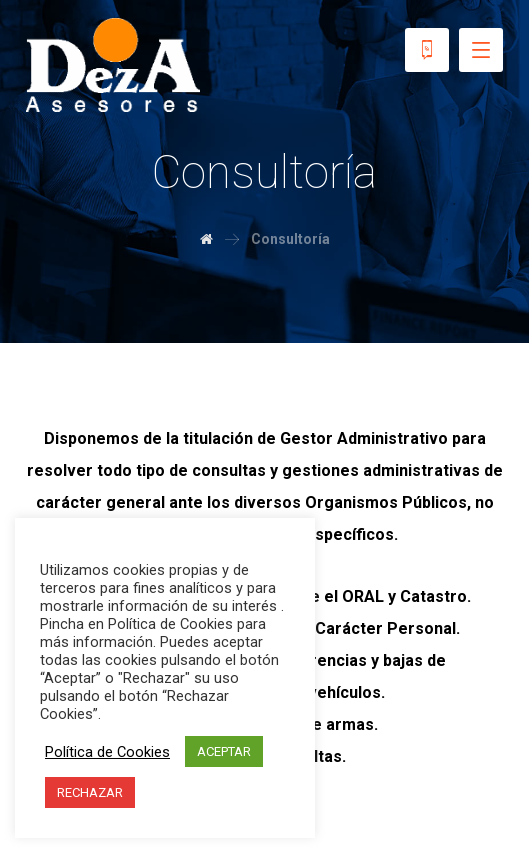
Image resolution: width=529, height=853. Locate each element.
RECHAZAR (90, 792)
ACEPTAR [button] (224, 751)
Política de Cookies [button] (107, 752)
